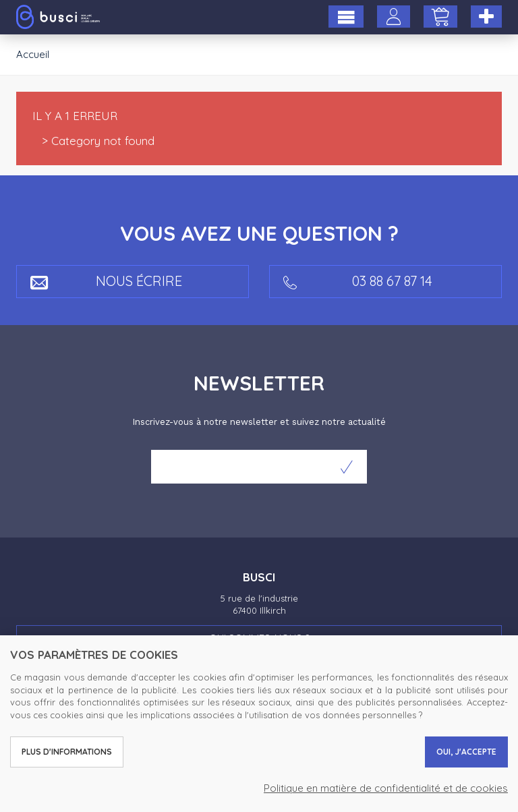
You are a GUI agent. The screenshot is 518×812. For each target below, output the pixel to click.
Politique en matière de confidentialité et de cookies (386, 788)
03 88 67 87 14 (358, 281)
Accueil (33, 54)
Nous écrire (106, 281)
